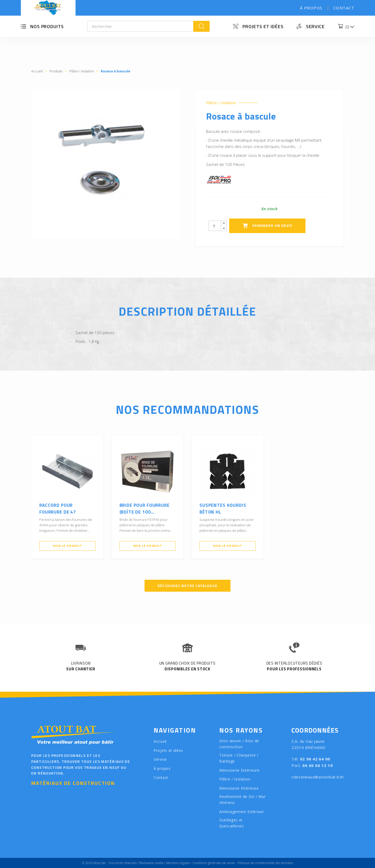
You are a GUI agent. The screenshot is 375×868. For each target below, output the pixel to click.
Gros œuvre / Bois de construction (239, 744)
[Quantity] (215, 226)
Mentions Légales (178, 863)
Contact (344, 8)
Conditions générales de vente (214, 863)
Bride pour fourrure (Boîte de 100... (145, 509)
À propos (311, 8)
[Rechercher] (140, 26)
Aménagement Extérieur (242, 812)
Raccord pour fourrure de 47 (58, 509)
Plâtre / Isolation (221, 103)
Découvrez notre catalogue (187, 586)
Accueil (160, 741)
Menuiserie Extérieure (239, 770)
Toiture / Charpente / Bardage (239, 758)
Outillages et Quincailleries (232, 823)
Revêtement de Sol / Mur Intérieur (242, 800)
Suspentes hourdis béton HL (223, 509)
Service (315, 26)
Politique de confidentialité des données (265, 863)
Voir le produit (67, 546)
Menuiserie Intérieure (239, 788)
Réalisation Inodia (151, 863)
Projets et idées (263, 26)
